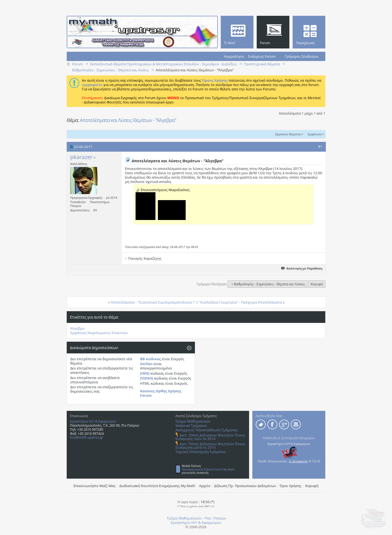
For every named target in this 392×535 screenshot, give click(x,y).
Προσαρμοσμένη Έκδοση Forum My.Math (208, 469)
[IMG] (145, 373)
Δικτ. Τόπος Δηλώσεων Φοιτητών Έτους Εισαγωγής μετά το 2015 (210, 446)
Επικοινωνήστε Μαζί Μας (95, 486)
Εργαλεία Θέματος (288, 134)
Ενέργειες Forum (262, 56)
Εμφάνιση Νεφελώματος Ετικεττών (99, 333)
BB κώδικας (151, 359)
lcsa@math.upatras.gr (87, 437)
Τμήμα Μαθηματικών (193, 421)
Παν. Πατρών (216, 518)
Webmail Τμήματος (191, 426)
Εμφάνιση (315, 134)
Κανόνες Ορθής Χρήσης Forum (161, 393)
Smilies (146, 364)
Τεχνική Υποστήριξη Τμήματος (201, 452)
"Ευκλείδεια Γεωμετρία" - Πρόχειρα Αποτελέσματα (240, 302)
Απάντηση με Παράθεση (302, 268)
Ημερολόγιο (234, 56)
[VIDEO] (147, 378)
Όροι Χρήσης (291, 486)
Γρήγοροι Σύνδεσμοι (302, 56)
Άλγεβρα (77, 328)
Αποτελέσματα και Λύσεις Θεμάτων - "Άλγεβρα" (128, 120)
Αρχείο (205, 486)
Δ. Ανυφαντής (299, 461)
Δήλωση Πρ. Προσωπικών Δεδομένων (245, 486)
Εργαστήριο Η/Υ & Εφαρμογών (93, 421)
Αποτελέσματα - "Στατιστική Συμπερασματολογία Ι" (153, 302)
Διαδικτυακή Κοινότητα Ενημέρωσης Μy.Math (157, 486)
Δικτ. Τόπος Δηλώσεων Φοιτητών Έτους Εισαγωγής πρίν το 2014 (210, 437)
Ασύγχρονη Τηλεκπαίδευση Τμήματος (207, 430)
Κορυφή (317, 284)
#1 (320, 146)
